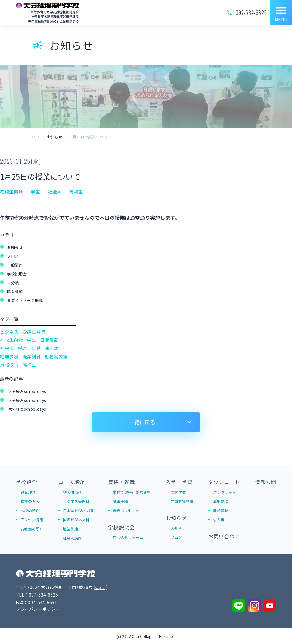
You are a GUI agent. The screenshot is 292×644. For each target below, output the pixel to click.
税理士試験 (29, 348)
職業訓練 (15, 291)
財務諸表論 (57, 356)
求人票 (219, 520)
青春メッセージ (126, 510)
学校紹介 (26, 482)
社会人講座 (72, 538)
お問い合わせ (224, 536)
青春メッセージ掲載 (25, 300)
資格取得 (9, 365)
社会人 (7, 348)
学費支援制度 (182, 501)
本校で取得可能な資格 (132, 492)
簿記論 (52, 348)
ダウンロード (224, 482)
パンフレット (225, 492)
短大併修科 (72, 492)
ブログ (13, 256)
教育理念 (28, 492)
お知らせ (15, 247)
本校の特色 (30, 510)
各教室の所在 (32, 529)
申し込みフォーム (128, 537)
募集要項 (221, 501)
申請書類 (221, 510)
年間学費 (178, 492)
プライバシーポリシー (38, 609)
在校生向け (12, 340)
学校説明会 (17, 274)
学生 (32, 340)
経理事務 (9, 356)
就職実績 (120, 501)
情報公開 (266, 482)
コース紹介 (71, 482)
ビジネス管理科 (76, 501)
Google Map (108, 587)
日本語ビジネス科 (78, 510)
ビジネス (9, 332)
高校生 (29, 365)
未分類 (13, 282)
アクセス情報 (32, 520)
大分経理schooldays (26, 391)
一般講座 (15, 265)
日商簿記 (49, 340)
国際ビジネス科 (76, 520)
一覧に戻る (142, 422)
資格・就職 (121, 482)
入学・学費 (179, 482)
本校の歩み (30, 501)
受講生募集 (34, 332)
